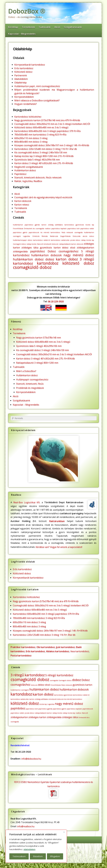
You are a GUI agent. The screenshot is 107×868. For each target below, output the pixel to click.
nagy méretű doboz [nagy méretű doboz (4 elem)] (79, 255)
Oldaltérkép (22, 49)
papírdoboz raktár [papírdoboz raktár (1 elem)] (87, 228)
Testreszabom (19, 856)
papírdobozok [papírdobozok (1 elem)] (34, 232)
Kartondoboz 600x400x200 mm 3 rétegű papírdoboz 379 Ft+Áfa (47, 131)
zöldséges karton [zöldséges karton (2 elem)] (37, 717)
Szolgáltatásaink (73, 27)
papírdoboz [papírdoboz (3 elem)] (38, 251)
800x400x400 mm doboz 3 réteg (31, 142)
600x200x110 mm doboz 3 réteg (31, 138)
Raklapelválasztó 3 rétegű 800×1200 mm (37, 363)
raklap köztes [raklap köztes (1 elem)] (31, 244)
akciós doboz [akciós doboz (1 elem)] (88, 236)
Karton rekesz (22, 205)
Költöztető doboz (23, 72)
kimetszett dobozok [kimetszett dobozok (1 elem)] (51, 244)
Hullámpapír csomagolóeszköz (32, 379)
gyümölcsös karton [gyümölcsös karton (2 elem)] (50, 247)
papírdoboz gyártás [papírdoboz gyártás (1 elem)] (32, 225)
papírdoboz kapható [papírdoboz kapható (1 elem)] (59, 228)
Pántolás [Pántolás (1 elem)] (45, 236)
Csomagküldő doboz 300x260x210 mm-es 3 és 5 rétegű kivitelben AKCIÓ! (52, 124)
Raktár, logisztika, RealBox (28, 181)
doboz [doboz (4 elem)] (50, 259)
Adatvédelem (29, 849)
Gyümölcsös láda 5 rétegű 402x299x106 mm (37, 160)
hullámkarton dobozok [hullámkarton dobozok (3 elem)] (46, 255)
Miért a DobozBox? (26, 371)
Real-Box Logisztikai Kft (27, 502)
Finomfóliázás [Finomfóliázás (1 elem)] (18, 228)
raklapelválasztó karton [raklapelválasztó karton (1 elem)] (68, 244)
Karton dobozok (23, 201)
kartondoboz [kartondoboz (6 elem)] (48, 263)
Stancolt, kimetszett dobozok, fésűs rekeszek (38, 177)
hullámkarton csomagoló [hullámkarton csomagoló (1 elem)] (20, 690)
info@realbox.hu (26, 826)
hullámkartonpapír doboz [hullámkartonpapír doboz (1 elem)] (23, 240)
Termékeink (28, 27)
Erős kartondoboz (24, 68)
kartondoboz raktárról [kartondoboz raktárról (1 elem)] (42, 240)
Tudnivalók (45, 27)
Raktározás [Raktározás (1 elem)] (54, 236)
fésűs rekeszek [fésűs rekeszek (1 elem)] (67, 232)
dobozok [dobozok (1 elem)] (80, 244)
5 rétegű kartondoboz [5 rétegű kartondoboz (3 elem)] (59, 675)
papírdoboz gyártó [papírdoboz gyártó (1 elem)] (20, 232)
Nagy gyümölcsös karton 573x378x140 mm (39, 338)
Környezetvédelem (24, 97)
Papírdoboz (20, 174)
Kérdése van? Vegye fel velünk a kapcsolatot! (59, 547)
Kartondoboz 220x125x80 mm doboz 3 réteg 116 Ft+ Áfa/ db (46, 149)
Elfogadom (55, 856)
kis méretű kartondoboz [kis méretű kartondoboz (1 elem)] (50, 232)
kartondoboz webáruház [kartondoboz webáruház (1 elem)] (60, 240)
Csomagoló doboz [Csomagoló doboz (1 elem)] (20, 244)
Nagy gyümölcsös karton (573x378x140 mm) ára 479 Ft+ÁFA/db (47, 120)
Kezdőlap (13, 27)
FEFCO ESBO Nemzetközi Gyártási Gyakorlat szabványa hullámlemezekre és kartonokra (53, 789)
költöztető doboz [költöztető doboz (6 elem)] (78, 263)
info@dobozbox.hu (31, 759)
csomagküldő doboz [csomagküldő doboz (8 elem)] (32, 267)
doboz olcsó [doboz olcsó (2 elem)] (69, 247)
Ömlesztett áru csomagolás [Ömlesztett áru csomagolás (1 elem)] (34, 228)
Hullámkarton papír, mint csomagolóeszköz (37, 86)
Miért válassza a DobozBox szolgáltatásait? (37, 100)
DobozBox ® (27, 11)
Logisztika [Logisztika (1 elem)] (26, 236)
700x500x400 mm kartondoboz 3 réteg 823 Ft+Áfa (40, 135)
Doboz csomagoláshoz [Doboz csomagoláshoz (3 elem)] (63, 251)
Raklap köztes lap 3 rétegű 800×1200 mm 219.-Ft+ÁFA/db (44, 156)
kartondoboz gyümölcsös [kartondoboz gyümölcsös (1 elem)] (74, 225)
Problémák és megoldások (30, 388)
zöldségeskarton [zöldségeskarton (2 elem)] (85, 247)
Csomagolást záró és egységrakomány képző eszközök (43, 197)
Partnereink (21, 75)
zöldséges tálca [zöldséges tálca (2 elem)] (30, 247)
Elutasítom (38, 856)
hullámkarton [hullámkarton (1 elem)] (18, 225)
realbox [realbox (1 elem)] (48, 228)
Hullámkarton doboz (25, 170)
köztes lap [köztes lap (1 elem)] (90, 225)
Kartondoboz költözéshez (28, 117)
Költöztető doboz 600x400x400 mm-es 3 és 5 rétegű (41, 127)
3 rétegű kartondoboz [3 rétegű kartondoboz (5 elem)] (28, 675)
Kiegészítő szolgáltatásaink (29, 167)
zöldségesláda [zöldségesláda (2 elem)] (20, 251)
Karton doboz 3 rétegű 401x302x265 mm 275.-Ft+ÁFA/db (44, 163)
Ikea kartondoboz (80, 651)
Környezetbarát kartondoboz (30, 65)
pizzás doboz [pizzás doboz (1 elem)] (75, 240)
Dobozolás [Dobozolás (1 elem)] (77, 236)
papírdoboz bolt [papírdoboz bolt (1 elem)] (74, 228)
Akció (57, 27)
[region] (36, 846)
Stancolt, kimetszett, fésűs (30, 384)
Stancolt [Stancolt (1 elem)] (40, 244)
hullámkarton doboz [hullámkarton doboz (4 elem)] (28, 259)
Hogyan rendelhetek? (26, 104)
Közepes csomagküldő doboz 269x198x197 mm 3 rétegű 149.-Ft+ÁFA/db (52, 145)
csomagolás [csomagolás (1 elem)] (79, 232)
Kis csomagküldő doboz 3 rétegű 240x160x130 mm (41, 152)
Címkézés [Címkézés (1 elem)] (36, 236)
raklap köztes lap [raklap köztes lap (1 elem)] (88, 240)
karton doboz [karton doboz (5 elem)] (67, 259)
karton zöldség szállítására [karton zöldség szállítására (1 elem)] (52, 225)
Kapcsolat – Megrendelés (22, 34)
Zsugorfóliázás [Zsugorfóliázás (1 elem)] (65, 236)
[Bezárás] (64, 832)
